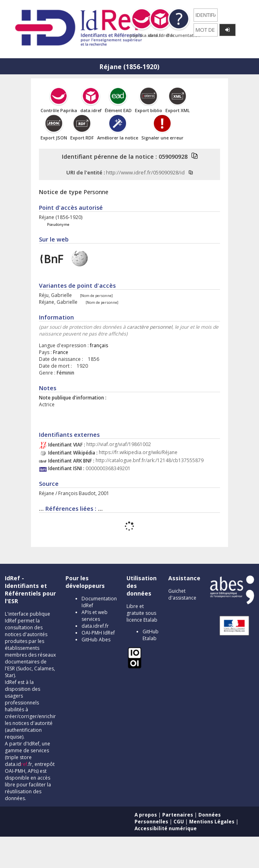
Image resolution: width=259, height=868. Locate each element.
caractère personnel (150, 327)
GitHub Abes (96, 640)
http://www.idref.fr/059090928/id (145, 172)
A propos (146, 815)
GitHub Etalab (151, 635)
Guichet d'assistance (182, 594)
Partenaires (178, 815)
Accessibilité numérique (166, 828)
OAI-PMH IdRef (98, 633)
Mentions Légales (212, 822)
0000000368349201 (108, 468)
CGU (179, 822)
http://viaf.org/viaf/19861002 (119, 445)
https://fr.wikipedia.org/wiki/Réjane (138, 453)
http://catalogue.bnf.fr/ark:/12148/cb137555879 (150, 461)
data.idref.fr (95, 626)
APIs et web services (95, 616)
